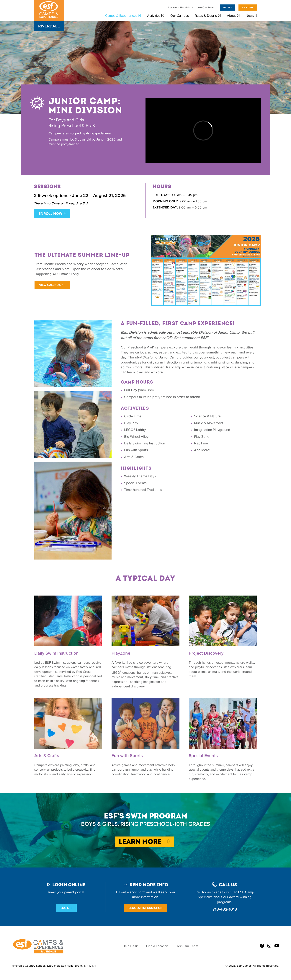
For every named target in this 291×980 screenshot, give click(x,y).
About (231, 16)
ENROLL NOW (50, 213)
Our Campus (180, 16)
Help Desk (248, 7)
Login (226, 7)
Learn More (144, 842)
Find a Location (157, 946)
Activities (154, 16)
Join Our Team (206, 8)
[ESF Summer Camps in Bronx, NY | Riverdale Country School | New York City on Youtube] (277, 946)
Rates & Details (206, 16)
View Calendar (51, 285)
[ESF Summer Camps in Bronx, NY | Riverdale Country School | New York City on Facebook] (262, 946)
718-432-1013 (225, 909)
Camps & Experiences (121, 16)
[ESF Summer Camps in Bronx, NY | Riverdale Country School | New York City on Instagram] (269, 946)
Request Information (145, 908)
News (250, 16)
